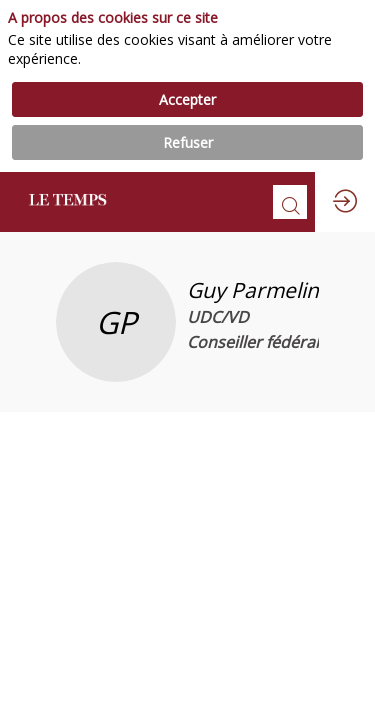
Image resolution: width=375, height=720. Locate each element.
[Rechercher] (290, 202)
